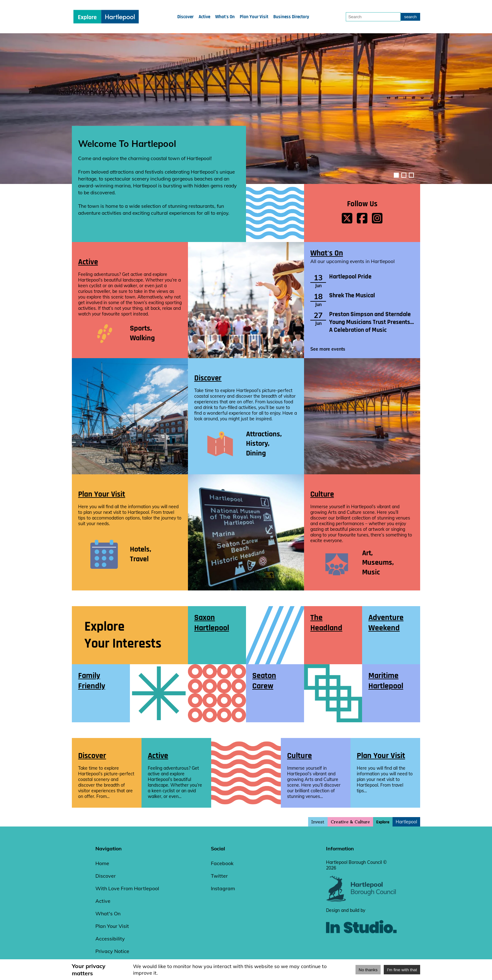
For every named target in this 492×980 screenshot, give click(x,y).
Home (102, 863)
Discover (185, 17)
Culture (322, 494)
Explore (383, 822)
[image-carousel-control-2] (404, 175)
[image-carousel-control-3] (411, 175)
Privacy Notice (112, 951)
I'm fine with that (402, 970)
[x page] (347, 219)
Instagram (223, 888)
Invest (318, 822)
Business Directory (291, 17)
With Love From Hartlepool (127, 888)
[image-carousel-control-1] (396, 175)
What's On (225, 17)
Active (204, 17)
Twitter (219, 876)
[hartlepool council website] (361, 900)
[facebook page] (362, 219)
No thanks (368, 970)
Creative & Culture (350, 822)
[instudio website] (361, 944)
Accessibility (110, 939)
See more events (328, 349)
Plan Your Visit (254, 17)
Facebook (222, 863)
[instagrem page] (377, 219)
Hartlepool (406, 822)
